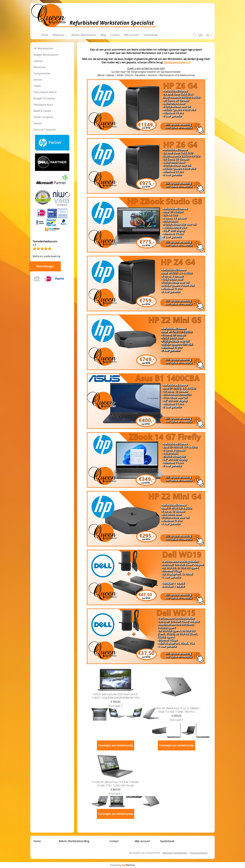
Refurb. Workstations (84, 35)
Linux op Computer (45, 130)
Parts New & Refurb (45, 92)
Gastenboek (151, 35)
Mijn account (131, 35)
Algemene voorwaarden (175, 853)
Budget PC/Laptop (44, 98)
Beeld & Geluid (42, 111)
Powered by (122, 865)
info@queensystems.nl (177, 62)
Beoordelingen (45, 266)
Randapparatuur (43, 105)
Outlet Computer (43, 117)
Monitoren (40, 67)
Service (38, 123)
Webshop (60, 35)
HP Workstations (43, 48)
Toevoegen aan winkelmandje (116, 745)
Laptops (38, 61)
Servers (38, 80)
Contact (115, 35)
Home (45, 35)
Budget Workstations (46, 55)
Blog (103, 35)
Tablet (37, 86)
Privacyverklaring (199, 853)
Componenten (42, 73)
